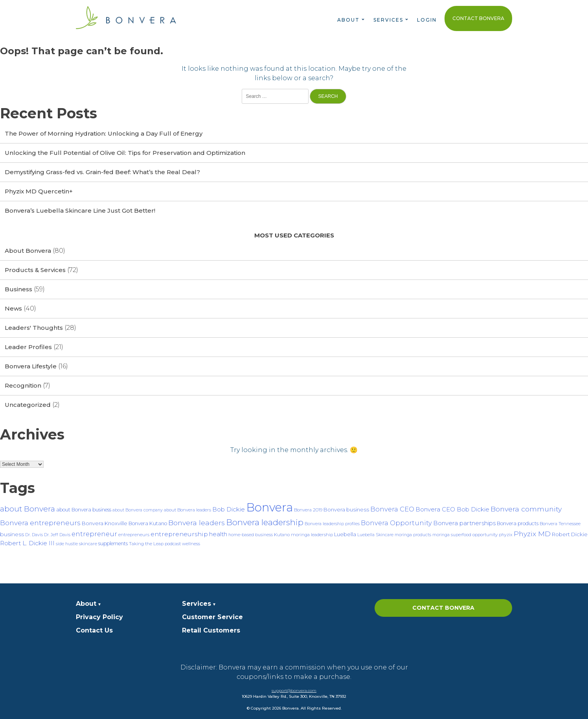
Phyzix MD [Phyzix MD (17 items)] (532, 534)
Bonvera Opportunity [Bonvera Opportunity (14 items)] (396, 523)
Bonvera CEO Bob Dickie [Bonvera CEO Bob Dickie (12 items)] (452, 509)
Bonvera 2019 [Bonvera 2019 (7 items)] (308, 510)
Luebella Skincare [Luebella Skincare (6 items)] (375, 535)
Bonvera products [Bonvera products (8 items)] (518, 523)
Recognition (23, 385)
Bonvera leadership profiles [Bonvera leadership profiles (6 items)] (332, 524)
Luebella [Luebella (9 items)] (345, 534)
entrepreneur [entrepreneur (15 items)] (94, 534)
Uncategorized (28, 405)
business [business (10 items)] (12, 534)
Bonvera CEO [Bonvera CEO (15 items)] (392, 509)
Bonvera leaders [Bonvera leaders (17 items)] (197, 523)
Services (388, 20)
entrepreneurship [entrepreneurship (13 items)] (179, 534)
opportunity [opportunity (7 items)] (485, 535)
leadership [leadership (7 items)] (322, 535)
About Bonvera (28, 251)
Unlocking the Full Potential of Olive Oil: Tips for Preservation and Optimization (125, 153)
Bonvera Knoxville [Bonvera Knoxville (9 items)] (105, 523)
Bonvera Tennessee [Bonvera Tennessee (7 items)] (560, 524)
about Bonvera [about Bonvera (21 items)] (28, 509)
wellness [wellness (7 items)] (191, 544)
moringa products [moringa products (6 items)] (413, 535)
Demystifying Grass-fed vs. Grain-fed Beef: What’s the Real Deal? (102, 172)
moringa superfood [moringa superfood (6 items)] (452, 535)
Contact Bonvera (478, 18)
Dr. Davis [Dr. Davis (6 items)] (34, 535)
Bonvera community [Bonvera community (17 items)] (526, 509)
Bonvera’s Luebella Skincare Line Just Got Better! (80, 211)
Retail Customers (211, 630)
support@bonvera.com (294, 690)
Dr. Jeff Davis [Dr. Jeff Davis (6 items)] (57, 535)
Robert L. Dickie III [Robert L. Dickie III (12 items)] (27, 543)
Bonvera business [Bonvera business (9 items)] (346, 509)
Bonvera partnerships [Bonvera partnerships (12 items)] (464, 523)
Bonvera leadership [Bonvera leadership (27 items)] (265, 522)
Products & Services (35, 270)
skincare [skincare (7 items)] (88, 544)
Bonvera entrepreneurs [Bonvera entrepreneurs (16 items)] (40, 523)
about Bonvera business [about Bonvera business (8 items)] (84, 510)
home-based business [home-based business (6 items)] (251, 535)
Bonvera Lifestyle (31, 366)
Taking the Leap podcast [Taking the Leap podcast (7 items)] (155, 544)
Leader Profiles (28, 347)
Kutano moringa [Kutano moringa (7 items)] (292, 535)
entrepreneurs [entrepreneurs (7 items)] (134, 535)
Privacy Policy (99, 617)
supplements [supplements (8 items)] (113, 543)
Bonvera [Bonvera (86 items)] (269, 507)
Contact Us (94, 630)
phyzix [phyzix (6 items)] (506, 535)
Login (427, 20)
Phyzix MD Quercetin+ (39, 191)
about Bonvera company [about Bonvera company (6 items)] (138, 510)
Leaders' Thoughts (34, 328)
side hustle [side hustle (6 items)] (67, 544)
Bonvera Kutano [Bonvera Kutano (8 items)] (148, 523)
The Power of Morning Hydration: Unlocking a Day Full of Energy (104, 133)
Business (18, 289)
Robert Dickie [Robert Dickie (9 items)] (570, 534)
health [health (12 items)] (218, 534)
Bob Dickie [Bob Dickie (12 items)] (229, 509)
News (13, 308)
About (348, 20)
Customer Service (212, 617)
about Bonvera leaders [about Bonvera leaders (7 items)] (187, 510)
